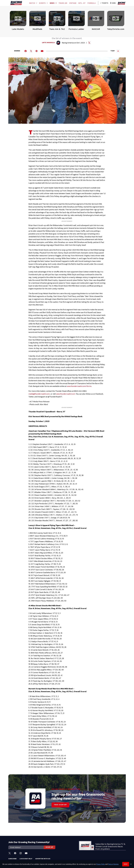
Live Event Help (26, 859)
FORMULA (92, 3)
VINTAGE (73, 3)
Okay (126, 864)
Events (43, 3)
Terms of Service (113, 864)
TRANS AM (63, 3)
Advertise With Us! (43, 859)
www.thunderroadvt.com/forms (79, 386)
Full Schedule (18, 15)
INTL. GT (82, 3)
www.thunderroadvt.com (66, 394)
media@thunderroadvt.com (39, 394)
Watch (33, 3)
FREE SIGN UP (60, 805)
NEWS (53, 3)
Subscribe (12, 859)
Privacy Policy (101, 864)
